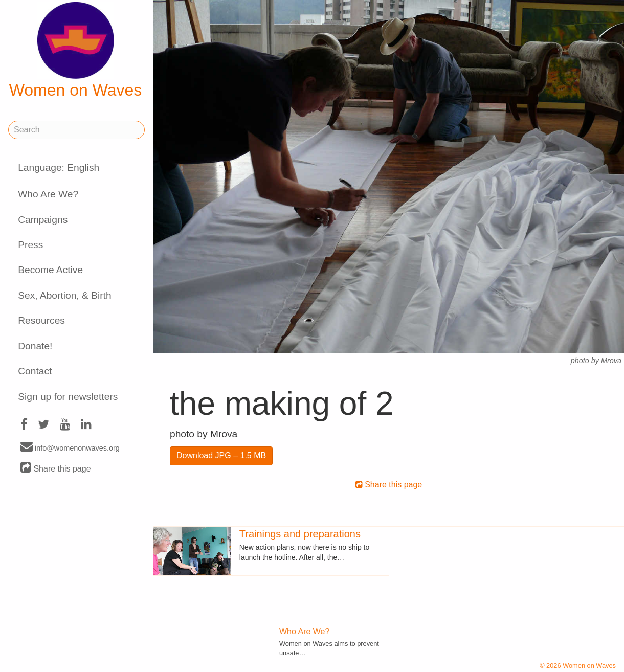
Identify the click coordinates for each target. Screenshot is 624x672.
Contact (35, 371)
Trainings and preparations (300, 534)
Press (30, 245)
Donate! (35, 346)
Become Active (50, 270)
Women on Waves (76, 51)
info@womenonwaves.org (70, 447)
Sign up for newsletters (68, 397)
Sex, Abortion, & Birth (64, 295)
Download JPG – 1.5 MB (221, 455)
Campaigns (43, 220)
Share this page (56, 468)
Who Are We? (48, 194)
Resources (41, 320)
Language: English (59, 167)
